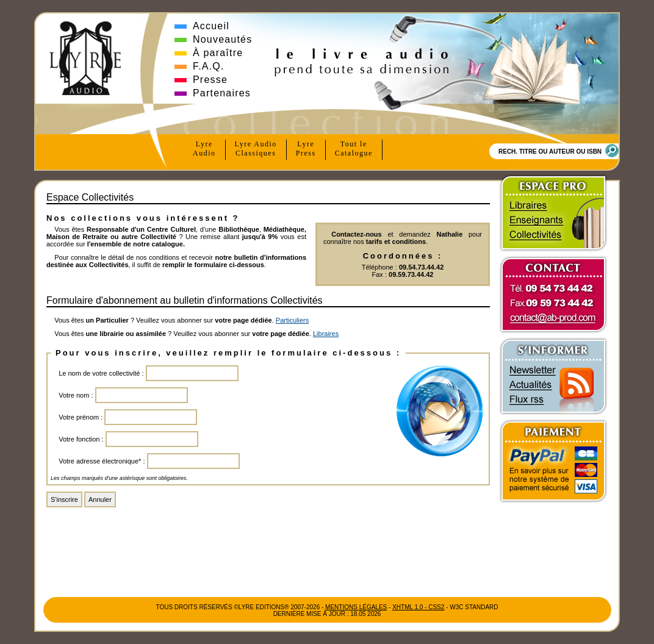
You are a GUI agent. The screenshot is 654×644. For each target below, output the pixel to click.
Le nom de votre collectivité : (101, 373)
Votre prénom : (81, 417)
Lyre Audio (256, 149)
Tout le (354, 149)
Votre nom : (76, 395)
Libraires (326, 334)
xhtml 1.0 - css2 (418, 607)
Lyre (204, 149)
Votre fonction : (81, 439)
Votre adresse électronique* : (102, 461)
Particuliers (292, 320)
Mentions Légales (356, 607)
